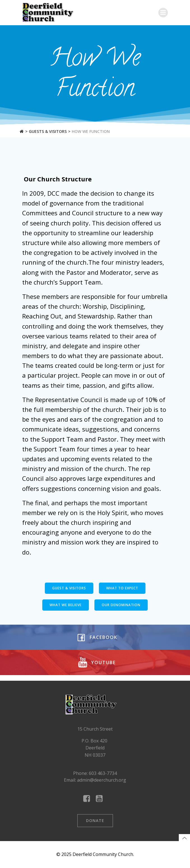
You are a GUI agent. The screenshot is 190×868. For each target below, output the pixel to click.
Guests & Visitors (48, 131)
